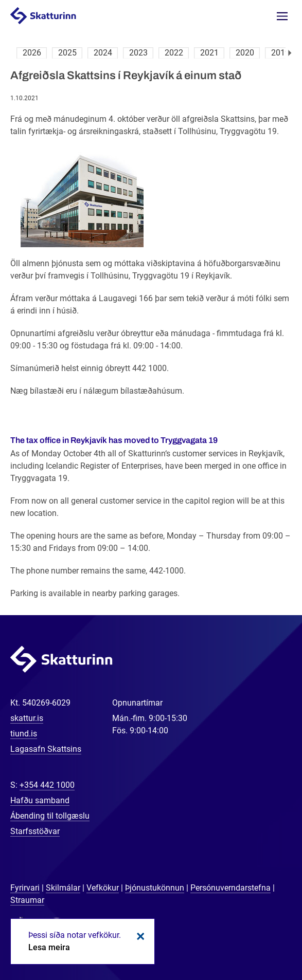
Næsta (290, 53)
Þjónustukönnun (155, 888)
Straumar (27, 900)
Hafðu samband (40, 800)
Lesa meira (49, 947)
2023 (138, 53)
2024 (103, 53)
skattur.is (27, 718)
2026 (32, 53)
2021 (209, 53)
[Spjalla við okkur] (261, 939)
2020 (245, 53)
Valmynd (282, 16)
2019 (280, 53)
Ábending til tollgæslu (50, 816)
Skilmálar (63, 888)
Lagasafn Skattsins (46, 749)
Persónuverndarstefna (230, 888)
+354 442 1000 (47, 785)
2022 (174, 53)
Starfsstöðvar (35, 831)
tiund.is (24, 734)
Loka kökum (139, 936)
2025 (67, 53)
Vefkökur (103, 888)
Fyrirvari (25, 888)
